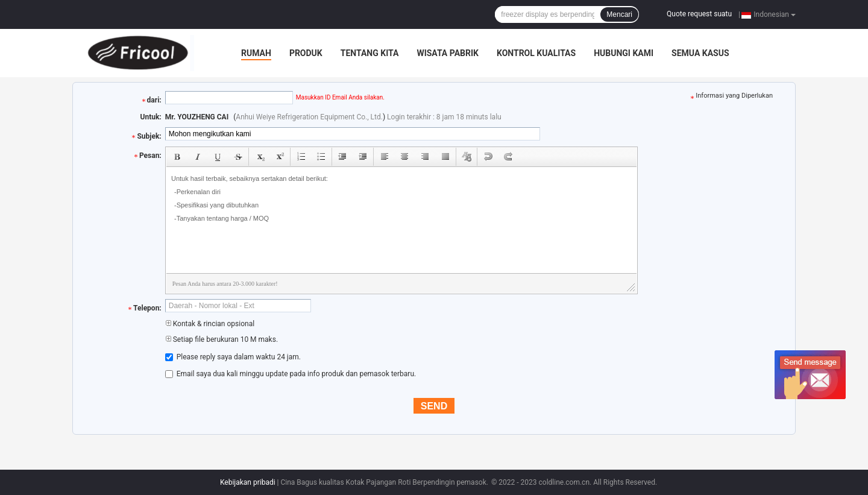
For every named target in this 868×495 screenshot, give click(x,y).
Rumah (256, 53)
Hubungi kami (624, 53)
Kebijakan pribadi (248, 482)
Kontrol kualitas (536, 53)
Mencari (619, 14)
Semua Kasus (700, 53)
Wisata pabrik (448, 53)
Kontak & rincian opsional (210, 324)
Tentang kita (370, 53)
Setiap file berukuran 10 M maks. (222, 339)
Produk (306, 53)
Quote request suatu (699, 14)
